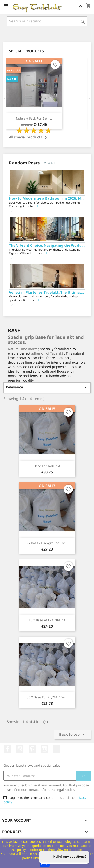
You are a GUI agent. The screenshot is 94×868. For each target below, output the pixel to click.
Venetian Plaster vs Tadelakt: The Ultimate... (47, 292)
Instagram (44, 749)
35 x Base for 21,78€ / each (47, 697)
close (45, 864)
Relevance (47, 387)
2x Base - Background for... (47, 543)
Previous (3, 96)
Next (91, 96)
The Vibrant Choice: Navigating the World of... (47, 245)
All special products (29, 138)
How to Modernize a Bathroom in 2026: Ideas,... (47, 198)
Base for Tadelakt (47, 466)
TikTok (57, 749)
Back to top (72, 735)
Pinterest (32, 749)
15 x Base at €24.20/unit (47, 620)
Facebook (7, 749)
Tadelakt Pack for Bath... (34, 118)
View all (50, 163)
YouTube (20, 749)
